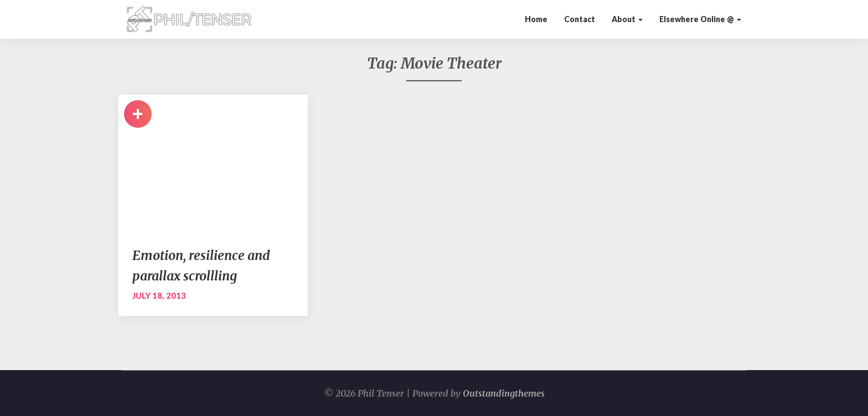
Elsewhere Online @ (700, 19)
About (627, 19)
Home (536, 19)
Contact (580, 19)
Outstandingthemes (504, 393)
